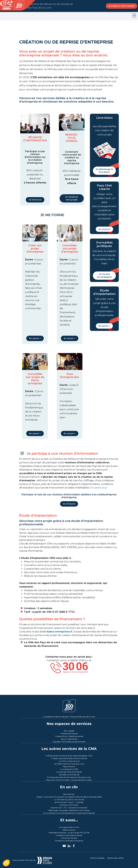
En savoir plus (99, 488)
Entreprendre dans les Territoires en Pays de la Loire (69, 777)
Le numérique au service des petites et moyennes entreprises (69, 813)
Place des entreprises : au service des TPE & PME (69, 833)
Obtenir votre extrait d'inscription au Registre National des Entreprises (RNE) (69, 797)
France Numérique (69, 838)
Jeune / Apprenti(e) (69, 739)
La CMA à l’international (69, 761)
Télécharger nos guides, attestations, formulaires (69, 810)
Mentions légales (97, 858)
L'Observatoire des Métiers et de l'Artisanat (69, 758)
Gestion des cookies (115, 858)
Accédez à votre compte (122, 6)
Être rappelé (69, 731)
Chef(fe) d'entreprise (69, 734)
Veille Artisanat (69, 830)
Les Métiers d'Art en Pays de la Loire (69, 764)
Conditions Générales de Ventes (69, 835)
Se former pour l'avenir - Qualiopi (69, 802)
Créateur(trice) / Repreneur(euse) (69, 736)
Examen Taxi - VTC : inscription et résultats (69, 808)
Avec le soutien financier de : (36, 860)
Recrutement (69, 794)
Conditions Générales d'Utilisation (69, 841)
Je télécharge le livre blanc (104, 171)
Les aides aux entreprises (69, 775)
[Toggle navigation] (134, 16)
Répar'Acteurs (69, 766)
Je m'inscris (35, 200)
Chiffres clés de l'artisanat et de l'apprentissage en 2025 (69, 756)
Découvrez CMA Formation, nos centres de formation (69, 780)
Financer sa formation (69, 805)
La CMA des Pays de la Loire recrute (69, 800)
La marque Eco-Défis (69, 769)
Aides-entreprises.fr (60, 632)
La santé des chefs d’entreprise (69, 772)
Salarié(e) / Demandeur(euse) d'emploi (69, 742)
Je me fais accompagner (104, 276)
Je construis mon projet (72, 198)
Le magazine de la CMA (69, 827)
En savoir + (35, 338)
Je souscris (104, 229)
